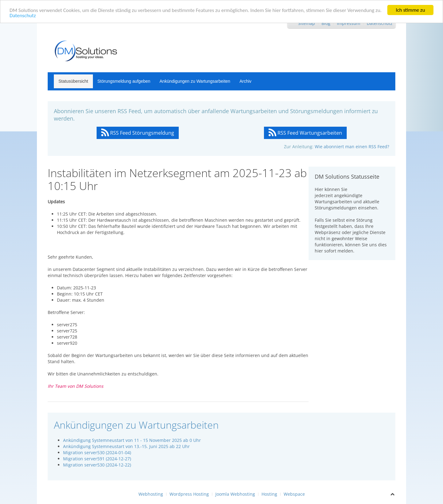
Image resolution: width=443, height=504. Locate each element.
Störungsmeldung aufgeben (124, 81)
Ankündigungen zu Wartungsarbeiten (195, 81)
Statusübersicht (73, 81)
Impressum (349, 23)
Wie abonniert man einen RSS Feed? (352, 147)
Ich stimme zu (410, 10)
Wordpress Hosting (189, 494)
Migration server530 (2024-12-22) (97, 465)
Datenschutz (23, 15)
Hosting (269, 494)
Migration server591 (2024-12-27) (97, 459)
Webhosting (151, 494)
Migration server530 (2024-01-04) (97, 452)
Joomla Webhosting (235, 494)
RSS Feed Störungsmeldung (138, 133)
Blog (326, 23)
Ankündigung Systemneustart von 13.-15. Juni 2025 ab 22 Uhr (126, 446)
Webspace (294, 494)
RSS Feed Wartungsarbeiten (305, 133)
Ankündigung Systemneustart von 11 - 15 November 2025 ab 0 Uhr (132, 440)
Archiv (245, 81)
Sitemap (307, 23)
